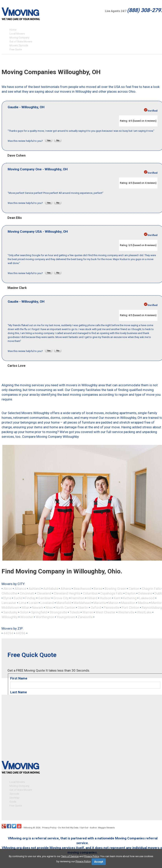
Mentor (156, 603)
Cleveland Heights (67, 593)
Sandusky (10, 612)
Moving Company (19, 38)
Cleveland (44, 593)
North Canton (65, 608)
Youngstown (66, 617)
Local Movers (17, 34)
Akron (8, 589)
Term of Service (70, 856)
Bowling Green (115, 589)
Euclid (18, 598)
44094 (8, 633)
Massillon (128, 603)
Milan (26, 608)
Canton (134, 589)
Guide (13, 801)
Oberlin (83, 608)
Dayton (130, 593)
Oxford (96, 608)
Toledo (75, 612)
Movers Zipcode (19, 45)
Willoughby (10, 617)
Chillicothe (9, 593)
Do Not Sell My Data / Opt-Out (73, 827)
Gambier (44, 598)
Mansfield (64, 603)
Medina (143, 603)
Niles (49, 608)
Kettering (130, 598)
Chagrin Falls (151, 589)
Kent (117, 598)
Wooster (27, 617)
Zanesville (85, 617)
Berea (98, 589)
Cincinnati (27, 593)
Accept (99, 862)
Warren (88, 612)
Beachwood (82, 589)
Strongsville (58, 612)
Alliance (20, 589)
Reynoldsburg (152, 608)
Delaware (145, 593)
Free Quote (16, 49)
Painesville (111, 608)
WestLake (144, 612)
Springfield (39, 612)
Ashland (35, 589)
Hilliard (92, 598)
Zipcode (14, 793)
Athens (66, 589)
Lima (23, 603)
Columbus (90, 593)
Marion (113, 603)
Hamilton (78, 598)
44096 (21, 633)
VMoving (28, 827)
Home (13, 30)
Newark (38, 608)
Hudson (106, 598)
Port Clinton (130, 608)
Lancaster (9, 603)
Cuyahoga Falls (111, 593)
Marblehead (82, 603)
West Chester (106, 612)
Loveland (47, 603)
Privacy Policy (49, 827)
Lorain (33, 603)
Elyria (7, 598)
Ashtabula (51, 589)
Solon (24, 612)
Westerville (126, 612)
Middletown (10, 608)
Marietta (100, 603)
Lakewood (147, 598)
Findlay (30, 598)
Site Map (14, 797)
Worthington (45, 617)
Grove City (61, 598)
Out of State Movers (21, 42)
